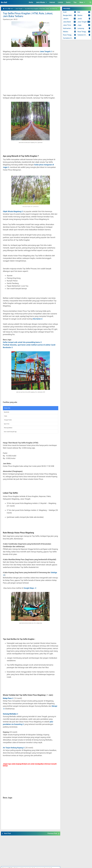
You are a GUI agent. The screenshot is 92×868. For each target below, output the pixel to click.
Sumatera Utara (68, 38)
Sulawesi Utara (83, 35)
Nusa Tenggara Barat (84, 32)
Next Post (7, 833)
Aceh (65, 12)
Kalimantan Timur (69, 28)
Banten (80, 15)
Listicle (60, 2)
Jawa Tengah (45, 51)
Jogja (79, 25)
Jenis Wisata (42, 2)
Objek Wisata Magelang (12, 211)
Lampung (81, 28)
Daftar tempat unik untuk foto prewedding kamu (21, 342)
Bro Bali (4, 2)
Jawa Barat (67, 22)
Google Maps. (29, 588)
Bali (79, 12)
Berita (31, 2)
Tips (75, 2)
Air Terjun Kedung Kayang (13, 748)
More (83, 2)
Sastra (68, 2)
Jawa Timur (67, 25)
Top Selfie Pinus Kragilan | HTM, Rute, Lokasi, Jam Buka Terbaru (28, 15)
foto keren (37, 319)
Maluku (66, 32)
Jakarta (66, 19)
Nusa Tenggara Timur (70, 35)
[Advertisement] (31, 79)
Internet (52, 2)
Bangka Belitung (69, 15)
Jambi (80, 19)
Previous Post (52, 833)
